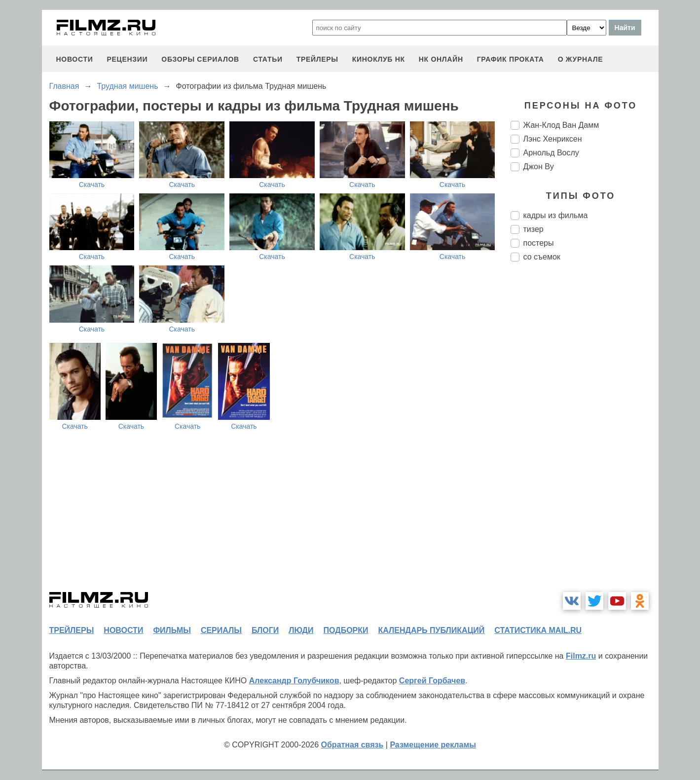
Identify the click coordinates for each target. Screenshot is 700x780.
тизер (534, 229)
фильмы (172, 630)
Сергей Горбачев (432, 681)
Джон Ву (539, 167)
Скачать (92, 185)
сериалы (221, 630)
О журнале (581, 59)
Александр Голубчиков (294, 681)
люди (301, 630)
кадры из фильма (556, 215)
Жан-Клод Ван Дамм (561, 125)
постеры (539, 243)
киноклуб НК (379, 59)
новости (75, 59)
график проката (511, 59)
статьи (268, 59)
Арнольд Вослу (551, 153)
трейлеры (317, 59)
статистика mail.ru (538, 630)
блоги (265, 630)
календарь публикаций (432, 630)
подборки (346, 630)
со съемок (542, 257)
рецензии (127, 59)
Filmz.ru (581, 656)
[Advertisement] (585, 434)
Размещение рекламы (433, 745)
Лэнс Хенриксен (553, 139)
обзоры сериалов (200, 59)
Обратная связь (352, 745)
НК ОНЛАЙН (441, 59)
